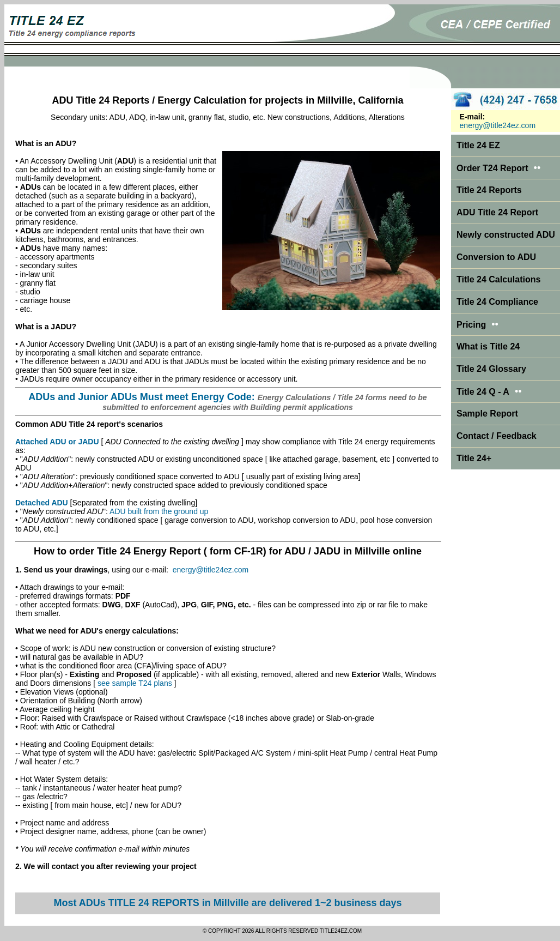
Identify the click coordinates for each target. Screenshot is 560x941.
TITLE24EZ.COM (341, 931)
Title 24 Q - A (489, 392)
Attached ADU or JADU (57, 442)
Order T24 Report (492, 168)
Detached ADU (42, 503)
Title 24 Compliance (497, 302)
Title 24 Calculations (498, 279)
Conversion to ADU (496, 257)
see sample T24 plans (135, 683)
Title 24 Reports (489, 190)
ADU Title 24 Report (497, 212)
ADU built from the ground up (159, 511)
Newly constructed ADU (506, 235)
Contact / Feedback (497, 436)
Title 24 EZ (478, 145)
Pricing (471, 325)
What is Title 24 (488, 346)
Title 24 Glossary (491, 369)
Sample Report (487, 414)
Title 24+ (474, 458)
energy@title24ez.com (211, 570)
